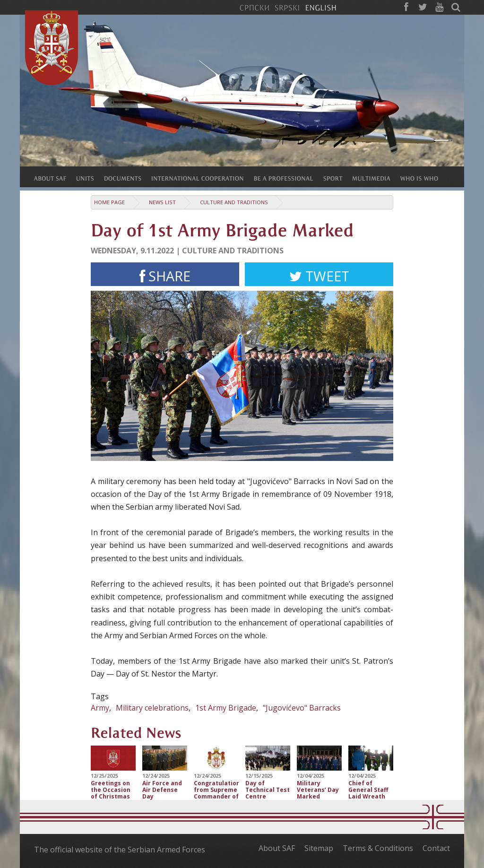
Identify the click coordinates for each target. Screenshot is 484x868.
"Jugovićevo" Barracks (302, 708)
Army (100, 708)
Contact (436, 848)
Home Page (109, 202)
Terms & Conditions (378, 848)
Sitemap (319, 848)
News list (162, 202)
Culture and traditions (234, 202)
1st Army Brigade (226, 708)
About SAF (277, 848)
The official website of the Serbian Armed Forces (120, 850)
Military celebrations (152, 708)
